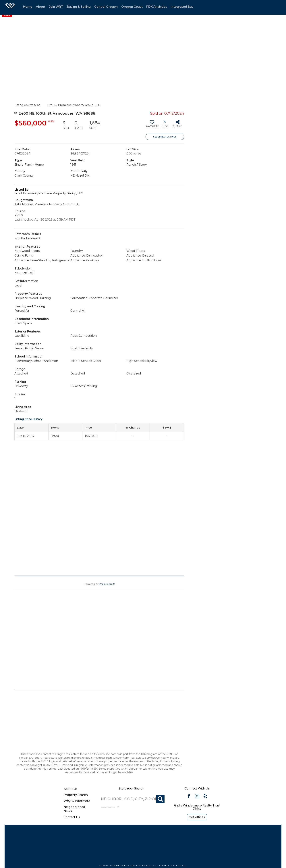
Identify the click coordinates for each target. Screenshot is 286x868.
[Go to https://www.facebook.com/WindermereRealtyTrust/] (189, 797)
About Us (70, 789)
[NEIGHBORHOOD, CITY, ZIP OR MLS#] (132, 799)
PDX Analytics (157, 7)
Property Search (76, 795)
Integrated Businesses (188, 7)
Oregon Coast (132, 7)
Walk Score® (107, 584)
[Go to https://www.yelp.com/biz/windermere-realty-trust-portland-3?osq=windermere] (205, 797)
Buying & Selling (79, 7)
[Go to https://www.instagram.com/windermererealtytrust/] (197, 797)
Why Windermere (77, 801)
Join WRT (56, 7)
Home (28, 7)
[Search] (160, 799)
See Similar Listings (165, 137)
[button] (197, 817)
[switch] (152, 125)
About (41, 7)
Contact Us (72, 817)
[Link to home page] (10, 7)
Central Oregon (106, 7)
